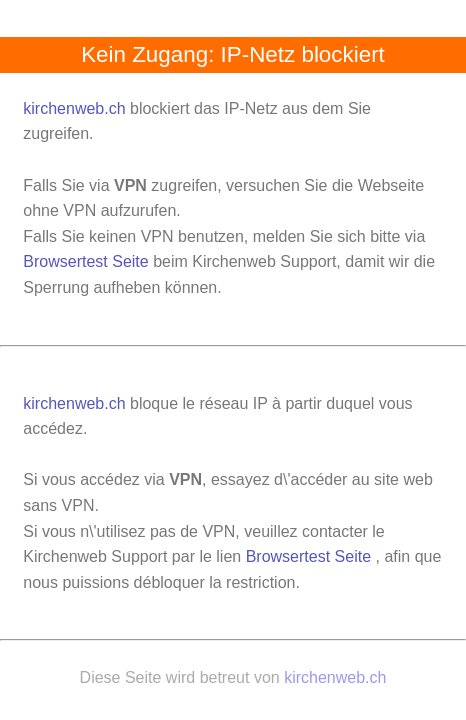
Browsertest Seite (85, 261)
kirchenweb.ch (76, 108)
